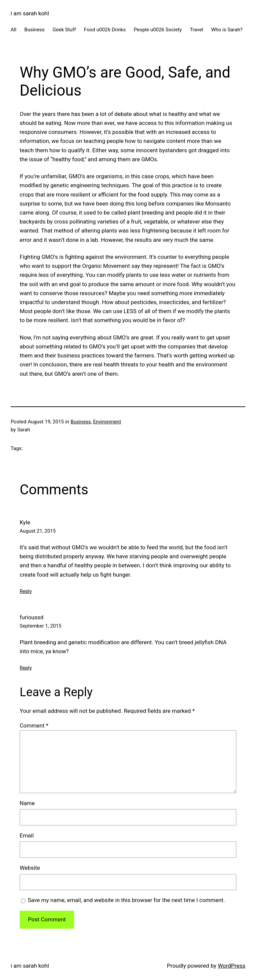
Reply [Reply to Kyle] (26, 591)
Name (27, 803)
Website (30, 868)
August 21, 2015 (38, 531)
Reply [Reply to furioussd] (26, 668)
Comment (34, 726)
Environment (107, 422)
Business (81, 422)
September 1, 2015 (40, 626)
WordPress (231, 966)
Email (27, 835)
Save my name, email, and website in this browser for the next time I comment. (126, 900)
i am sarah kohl (30, 13)
